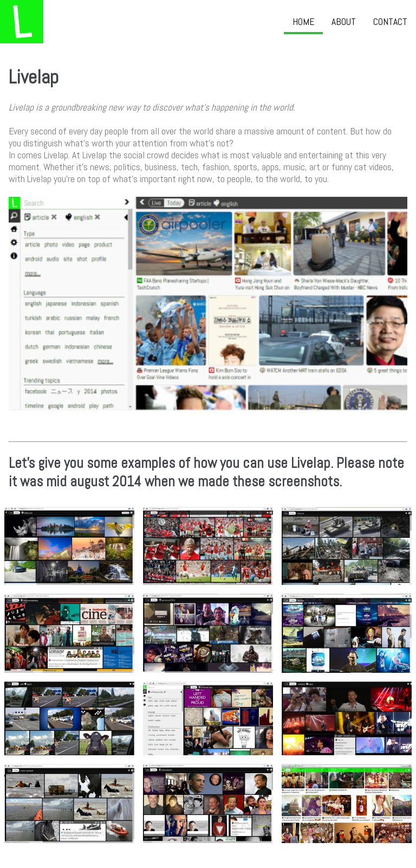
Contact (390, 22)
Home (303, 22)
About (344, 22)
